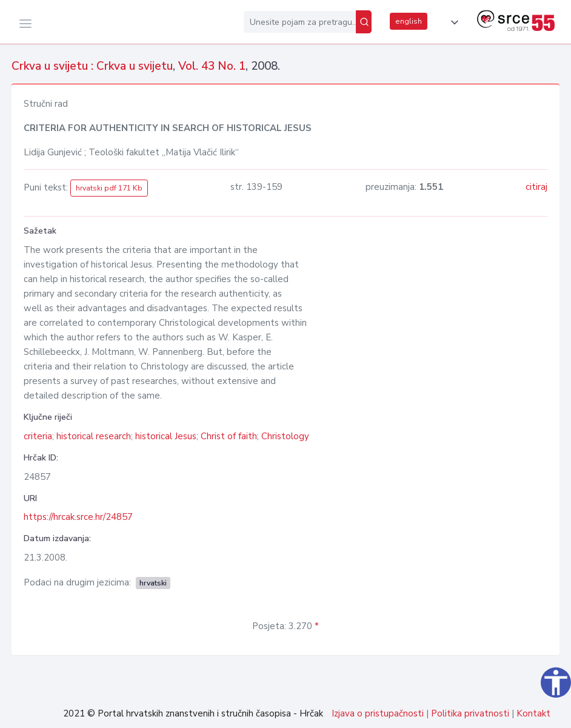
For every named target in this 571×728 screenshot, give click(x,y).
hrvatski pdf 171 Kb (109, 188)
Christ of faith (229, 436)
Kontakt (533, 713)
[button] (452, 22)
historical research (94, 436)
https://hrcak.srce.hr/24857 (78, 517)
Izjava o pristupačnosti (378, 713)
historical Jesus (166, 436)
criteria (38, 436)
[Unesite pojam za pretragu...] (300, 22)
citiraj (536, 187)
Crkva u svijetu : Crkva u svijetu (92, 66)
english (409, 21)
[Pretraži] (364, 22)
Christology (285, 436)
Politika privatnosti (470, 713)
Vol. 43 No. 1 (212, 66)
